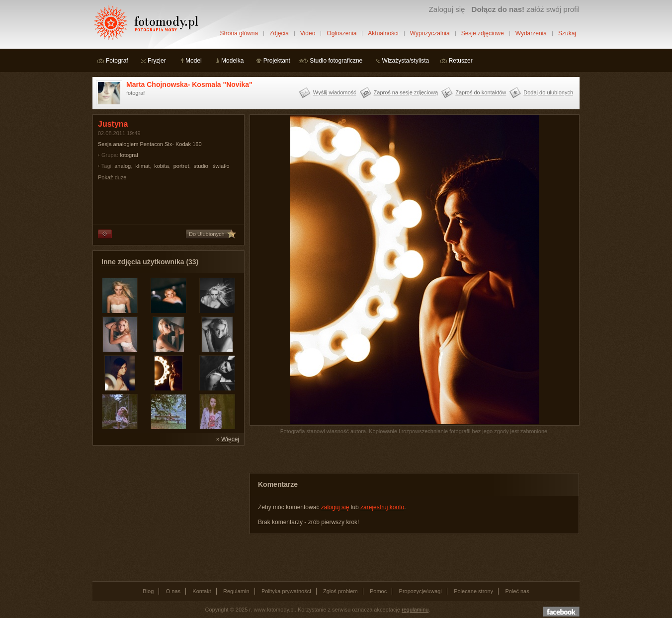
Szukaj (567, 33)
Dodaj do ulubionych (548, 92)
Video (308, 33)
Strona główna (239, 33)
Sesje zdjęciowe (483, 33)
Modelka (232, 61)
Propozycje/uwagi (420, 591)
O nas (173, 591)
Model (194, 61)
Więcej (230, 439)
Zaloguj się (447, 9)
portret (181, 166)
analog (123, 166)
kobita (161, 166)
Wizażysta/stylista (406, 61)
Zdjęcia (279, 33)
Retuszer (461, 61)
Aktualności (383, 33)
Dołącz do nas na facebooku (561, 612)
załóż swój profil (526, 9)
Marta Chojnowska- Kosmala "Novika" (189, 84)
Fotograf (117, 61)
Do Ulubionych (207, 234)
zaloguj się (335, 507)
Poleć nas (517, 591)
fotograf (129, 155)
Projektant (277, 61)
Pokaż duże (112, 177)
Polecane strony (473, 591)
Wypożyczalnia (430, 33)
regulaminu (415, 610)
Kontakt (202, 591)
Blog (148, 591)
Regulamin (236, 591)
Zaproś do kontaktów (481, 92)
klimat (142, 166)
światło (221, 166)
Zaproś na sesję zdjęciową (406, 92)
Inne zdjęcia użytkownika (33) (150, 262)
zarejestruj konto (382, 507)
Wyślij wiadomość (335, 92)
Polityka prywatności (286, 591)
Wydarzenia (531, 33)
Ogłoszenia (341, 33)
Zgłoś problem (340, 591)
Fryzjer (157, 61)
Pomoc (378, 591)
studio (201, 166)
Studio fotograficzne (336, 61)
